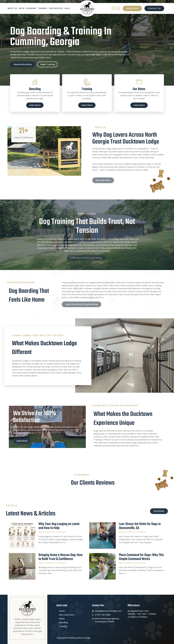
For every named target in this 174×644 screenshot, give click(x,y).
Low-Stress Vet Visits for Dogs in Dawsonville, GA (140, 526)
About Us (12, 8)
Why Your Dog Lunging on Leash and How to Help (59, 526)
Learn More (35, 105)
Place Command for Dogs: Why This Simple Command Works (141, 557)
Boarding (31, 8)
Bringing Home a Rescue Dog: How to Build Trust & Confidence (61, 557)
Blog (67, 8)
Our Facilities (56, 8)
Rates (22, 8)
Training (43, 8)
